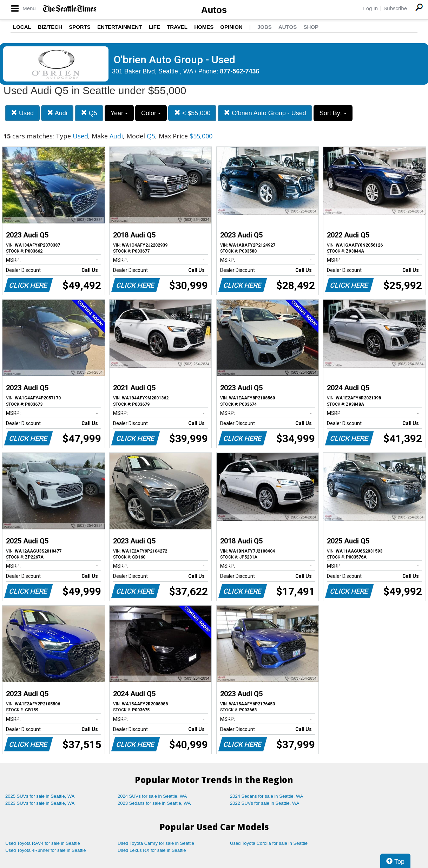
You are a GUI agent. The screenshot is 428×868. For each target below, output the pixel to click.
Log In (370, 8)
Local (22, 27)
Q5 (89, 113)
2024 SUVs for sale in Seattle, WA (152, 796)
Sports (80, 27)
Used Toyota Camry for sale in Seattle (156, 843)
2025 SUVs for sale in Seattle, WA (40, 796)
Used (22, 113)
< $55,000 (192, 113)
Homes (204, 27)
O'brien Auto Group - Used (265, 113)
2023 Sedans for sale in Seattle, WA (154, 803)
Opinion (231, 27)
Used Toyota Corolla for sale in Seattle (269, 843)
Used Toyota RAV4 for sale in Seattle (43, 843)
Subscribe (395, 8)
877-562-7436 (240, 71)
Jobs (265, 27)
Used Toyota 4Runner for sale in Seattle (46, 850)
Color (151, 113)
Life (154, 27)
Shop (311, 27)
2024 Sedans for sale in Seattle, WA (266, 796)
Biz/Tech (50, 27)
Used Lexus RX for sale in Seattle (152, 850)
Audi (57, 113)
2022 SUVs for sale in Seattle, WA (265, 803)
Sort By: (333, 113)
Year (119, 113)
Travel (177, 27)
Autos (214, 10)
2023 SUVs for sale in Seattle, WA (40, 803)
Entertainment (120, 27)
